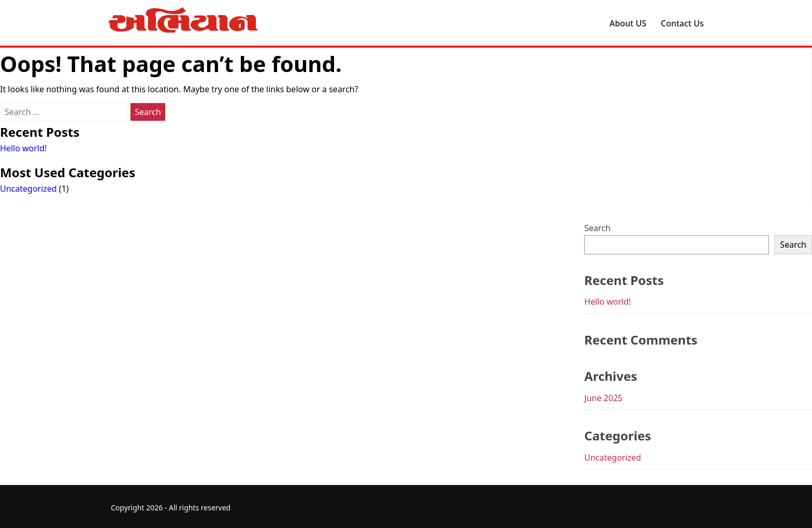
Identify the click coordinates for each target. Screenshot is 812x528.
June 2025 (603, 398)
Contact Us (682, 23)
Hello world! (23, 148)
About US (628, 23)
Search (597, 228)
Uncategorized (28, 189)
